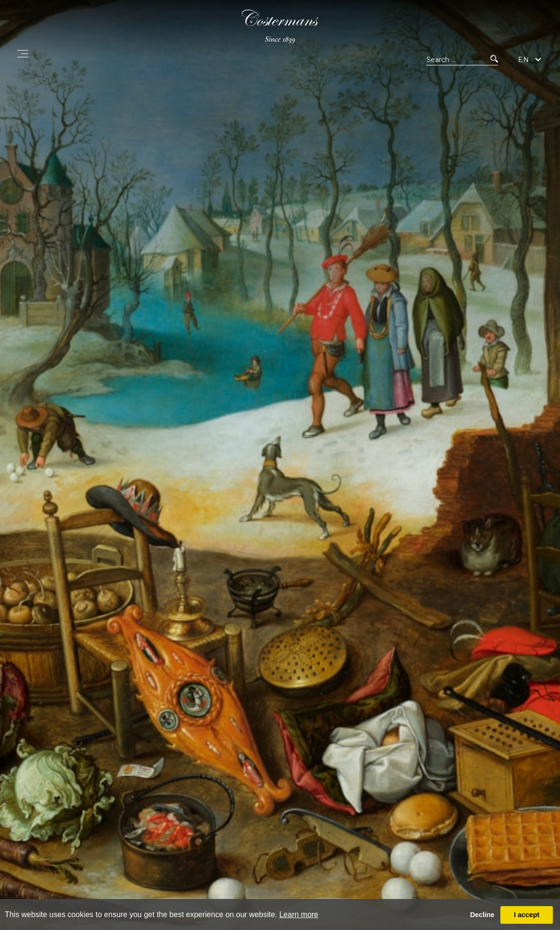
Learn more (299, 914)
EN (524, 60)
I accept (527, 915)
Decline (482, 915)
